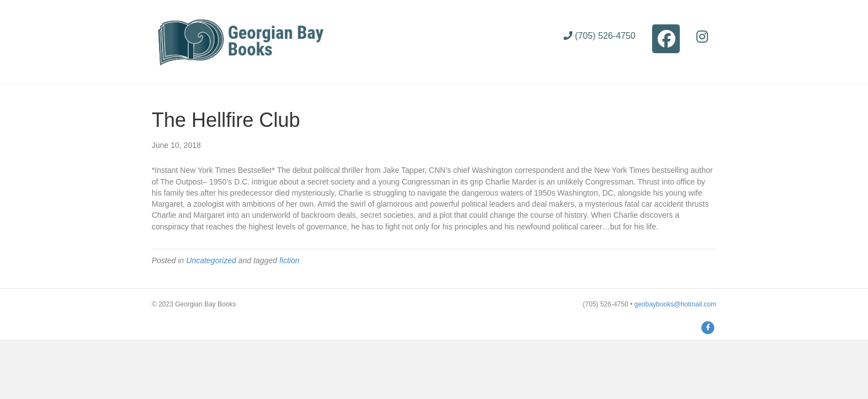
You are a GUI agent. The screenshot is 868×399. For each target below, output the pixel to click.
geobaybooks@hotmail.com (675, 304)
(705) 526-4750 (600, 36)
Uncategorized (211, 260)
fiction (289, 260)
